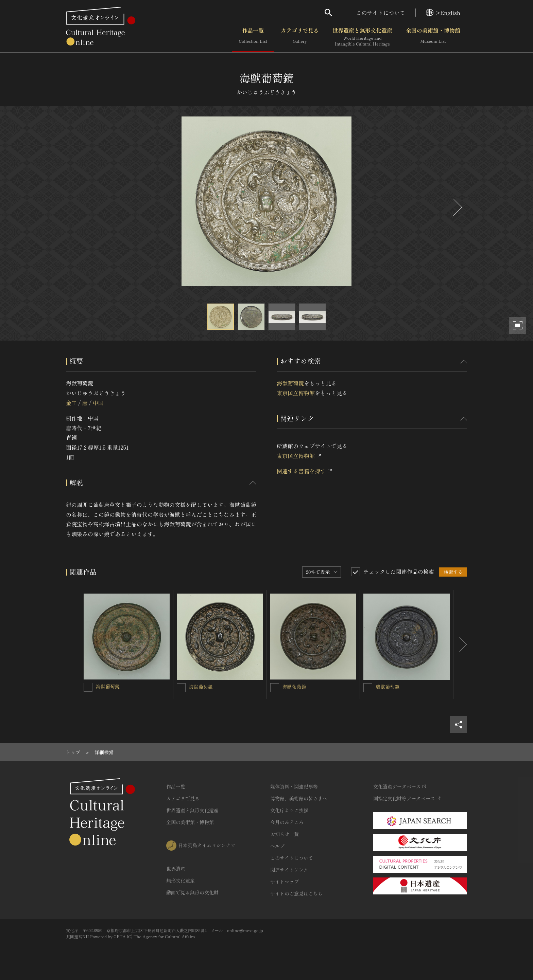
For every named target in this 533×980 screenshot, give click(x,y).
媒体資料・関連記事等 (294, 786)
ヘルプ (277, 846)
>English (443, 13)
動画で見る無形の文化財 (192, 892)
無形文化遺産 (180, 881)
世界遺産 (176, 869)
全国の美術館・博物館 (433, 37)
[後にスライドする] (457, 207)
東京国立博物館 (296, 393)
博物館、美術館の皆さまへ (299, 798)
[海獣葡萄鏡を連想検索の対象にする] (88, 687)
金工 (71, 403)
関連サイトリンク (289, 870)
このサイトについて (381, 13)
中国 (98, 403)
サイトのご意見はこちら (296, 893)
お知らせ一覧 (285, 834)
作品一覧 (253, 37)
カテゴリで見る (300, 37)
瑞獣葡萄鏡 (388, 687)
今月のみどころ (287, 822)
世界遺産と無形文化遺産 (362, 37)
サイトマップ (285, 882)
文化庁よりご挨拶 (289, 810)
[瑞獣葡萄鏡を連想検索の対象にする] (368, 688)
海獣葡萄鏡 (290, 383)
